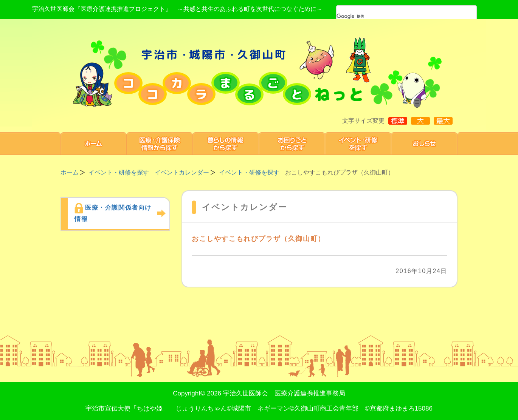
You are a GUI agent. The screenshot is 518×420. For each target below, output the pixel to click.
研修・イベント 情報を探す (358, 144)
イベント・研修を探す (119, 172)
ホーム (94, 144)
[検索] (397, 16)
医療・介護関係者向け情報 (113, 213)
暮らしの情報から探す (226, 144)
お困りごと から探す (292, 144)
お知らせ (424, 144)
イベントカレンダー (182, 172)
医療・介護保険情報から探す (160, 144)
